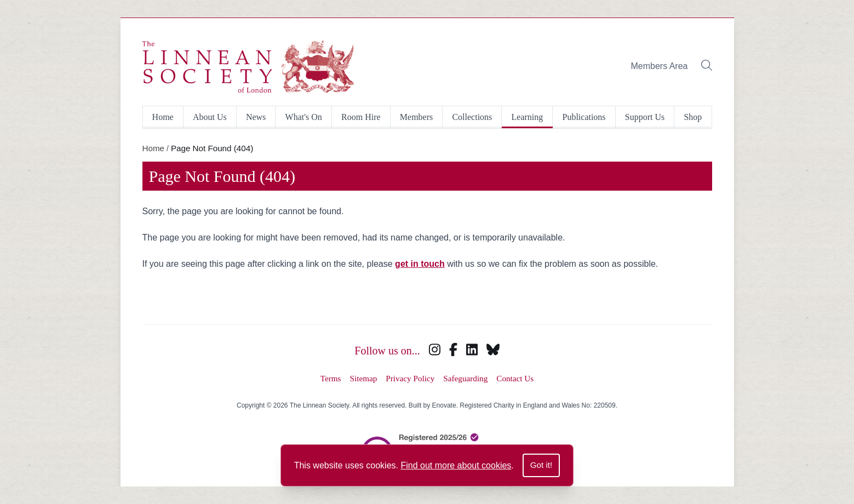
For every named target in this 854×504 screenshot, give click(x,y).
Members (416, 117)
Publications (584, 117)
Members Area (659, 66)
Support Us (645, 117)
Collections (472, 117)
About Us (210, 117)
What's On (304, 117)
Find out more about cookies (456, 465)
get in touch (420, 264)
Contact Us (515, 378)
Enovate (444, 405)
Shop (693, 117)
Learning (528, 117)
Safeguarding (465, 378)
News (256, 117)
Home (163, 117)
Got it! (541, 465)
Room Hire (361, 117)
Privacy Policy (410, 378)
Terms (331, 378)
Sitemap (364, 378)
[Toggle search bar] (707, 67)
